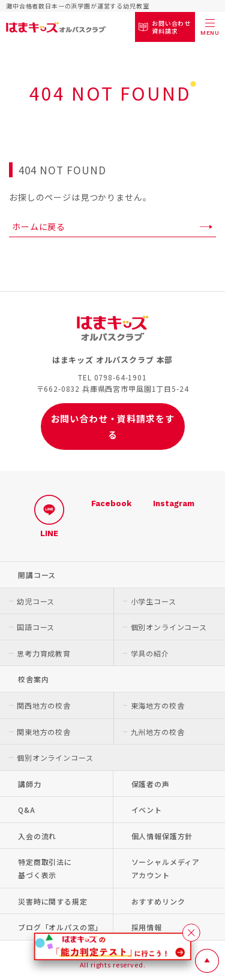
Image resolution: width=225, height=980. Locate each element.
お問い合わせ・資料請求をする (113, 427)
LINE (49, 516)
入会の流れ (37, 836)
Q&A (27, 810)
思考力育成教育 (44, 653)
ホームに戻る (39, 226)
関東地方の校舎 (44, 732)
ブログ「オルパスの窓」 (60, 927)
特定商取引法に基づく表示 (45, 868)
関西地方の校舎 (44, 705)
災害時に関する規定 (53, 901)
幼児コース (36, 601)
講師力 (30, 784)
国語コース (36, 627)
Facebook (111, 503)
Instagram (174, 503)
